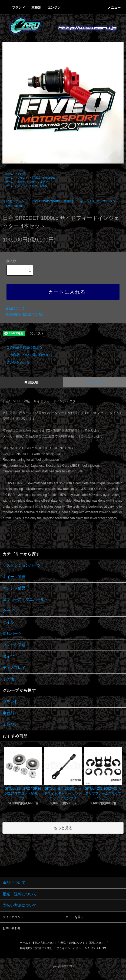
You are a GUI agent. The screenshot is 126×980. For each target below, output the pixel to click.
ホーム (9, 174)
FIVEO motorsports (44, 178)
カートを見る (75, 917)
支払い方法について (44, 943)
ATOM (102, 948)
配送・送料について (73, 943)
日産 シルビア (39, 182)
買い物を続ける (15, 362)
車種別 (21, 182)
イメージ (95, 382)
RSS (94, 948)
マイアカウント (13, 917)
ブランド (23, 178)
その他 (21, 174)
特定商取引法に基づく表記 (25, 314)
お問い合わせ (12, 928)
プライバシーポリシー (70, 948)
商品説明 (32, 382)
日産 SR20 (39, 186)
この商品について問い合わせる (26, 355)
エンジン (23, 186)
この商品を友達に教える (21, 347)
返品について (15, 308)
